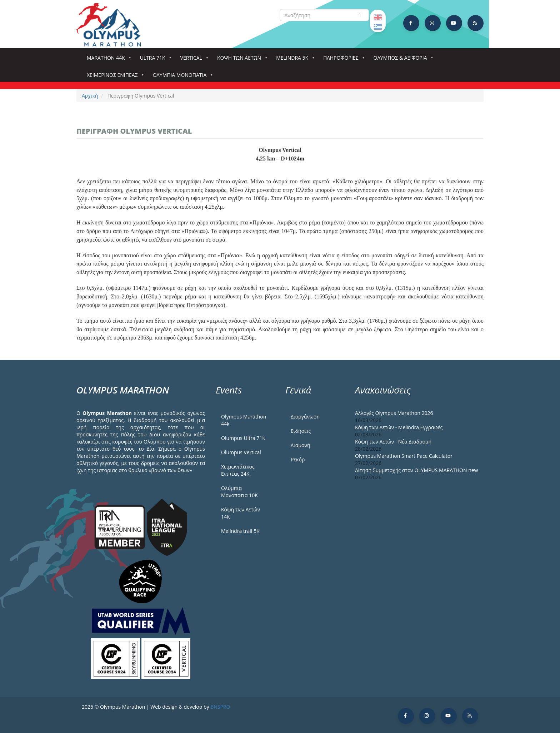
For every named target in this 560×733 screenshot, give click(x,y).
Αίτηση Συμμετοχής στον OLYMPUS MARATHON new (416, 470)
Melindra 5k (294, 60)
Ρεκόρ (298, 459)
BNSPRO (220, 707)
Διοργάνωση (305, 417)
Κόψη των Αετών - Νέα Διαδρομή (393, 442)
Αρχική (90, 96)
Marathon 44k (107, 60)
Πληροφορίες (342, 60)
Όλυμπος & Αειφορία (402, 60)
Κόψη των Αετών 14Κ (241, 513)
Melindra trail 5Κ (240, 531)
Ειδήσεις (301, 431)
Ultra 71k (154, 60)
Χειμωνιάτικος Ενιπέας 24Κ (238, 470)
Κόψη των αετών (241, 60)
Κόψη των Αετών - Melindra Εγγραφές (399, 427)
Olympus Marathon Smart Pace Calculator (404, 456)
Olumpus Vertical (241, 452)
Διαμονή (301, 445)
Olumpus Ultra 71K (243, 438)
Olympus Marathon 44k (244, 420)
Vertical (193, 60)
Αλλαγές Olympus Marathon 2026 (394, 413)
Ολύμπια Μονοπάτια (181, 77)
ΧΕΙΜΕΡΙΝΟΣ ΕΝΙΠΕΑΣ (114, 77)
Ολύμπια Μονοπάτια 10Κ (239, 492)
